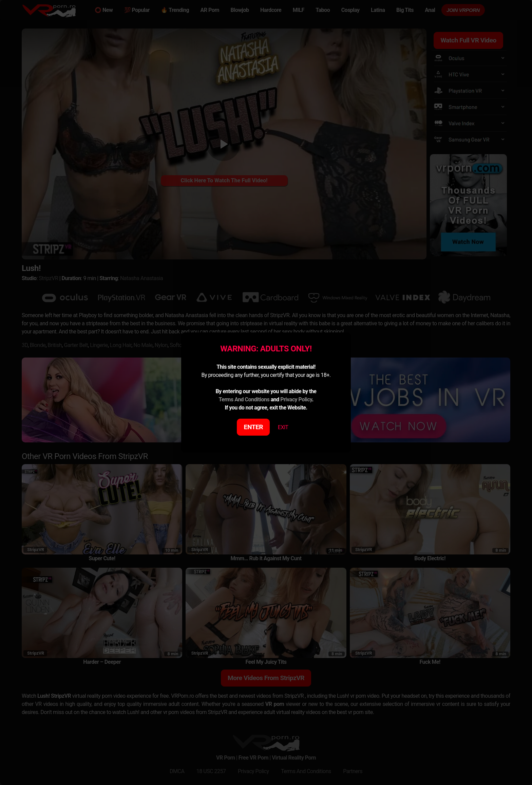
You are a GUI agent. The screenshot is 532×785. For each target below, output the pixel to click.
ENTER (254, 427)
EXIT (283, 427)
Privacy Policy (296, 399)
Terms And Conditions (244, 399)
